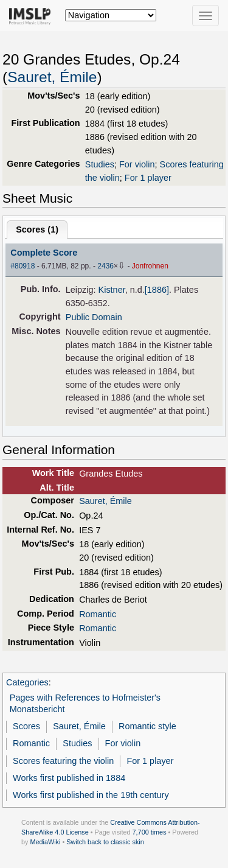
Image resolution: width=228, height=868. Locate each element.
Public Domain (94, 317)
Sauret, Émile (52, 77)
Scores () (37, 229)
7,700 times (150, 832)
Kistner (112, 290)
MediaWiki (45, 842)
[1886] (157, 290)
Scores (26, 726)
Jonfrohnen (150, 266)
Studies (100, 164)
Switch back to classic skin (105, 842)
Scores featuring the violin (63, 761)
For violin (137, 164)
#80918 (22, 266)
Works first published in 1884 (69, 778)
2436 (105, 266)
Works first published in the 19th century (91, 795)
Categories (27, 682)
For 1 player (148, 178)
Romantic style (147, 726)
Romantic (98, 614)
